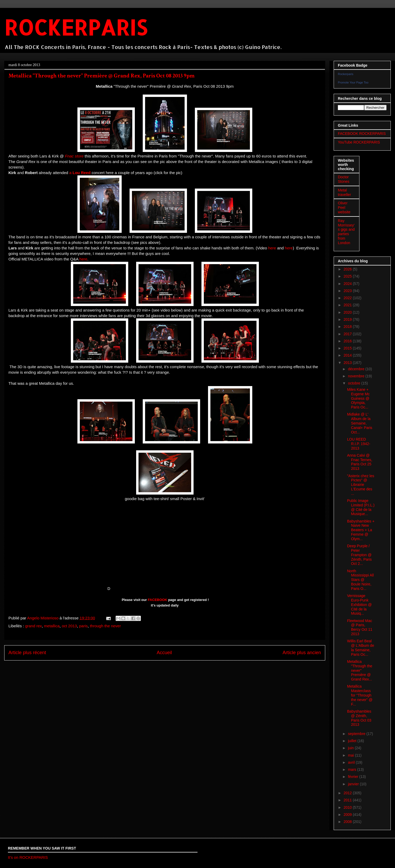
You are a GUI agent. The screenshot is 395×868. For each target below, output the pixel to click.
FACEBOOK (157, 600)
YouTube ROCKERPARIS (359, 142)
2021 (348, 305)
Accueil (164, 653)
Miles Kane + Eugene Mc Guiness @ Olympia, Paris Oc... (358, 398)
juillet (353, 741)
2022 (348, 298)
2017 (348, 334)
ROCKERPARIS (76, 27)
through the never (105, 626)
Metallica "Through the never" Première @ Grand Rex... (360, 670)
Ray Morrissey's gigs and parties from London (346, 232)
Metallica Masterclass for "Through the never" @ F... (360, 695)
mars (352, 770)
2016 (348, 341)
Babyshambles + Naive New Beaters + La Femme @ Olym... (361, 530)
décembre (357, 369)
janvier (354, 784)
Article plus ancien (302, 653)
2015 (348, 348)
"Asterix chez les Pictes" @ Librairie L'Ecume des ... (361, 485)
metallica (52, 626)
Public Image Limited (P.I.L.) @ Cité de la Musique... (361, 507)
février (354, 777)
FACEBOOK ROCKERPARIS (362, 134)
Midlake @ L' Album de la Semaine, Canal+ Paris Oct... (360, 423)
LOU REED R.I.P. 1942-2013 (359, 444)
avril (352, 762)
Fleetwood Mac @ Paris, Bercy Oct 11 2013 (360, 627)
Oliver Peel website (344, 208)
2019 (348, 319)
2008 (348, 822)
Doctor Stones (344, 179)
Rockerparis (346, 74)
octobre (355, 383)
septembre (357, 734)
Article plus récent (27, 653)
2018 (348, 327)
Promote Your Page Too (353, 82)
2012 (348, 793)
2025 (348, 276)
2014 (348, 355)
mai (351, 755)
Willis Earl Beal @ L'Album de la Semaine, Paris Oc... (361, 648)
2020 (348, 312)
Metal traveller (344, 192)
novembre (357, 376)
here (272, 248)
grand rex (33, 626)
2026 (348, 269)
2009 (348, 815)
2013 (348, 363)
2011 (348, 800)
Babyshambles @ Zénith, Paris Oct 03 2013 (359, 718)
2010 (348, 807)
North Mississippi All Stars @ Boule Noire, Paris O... (360, 580)
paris (84, 626)
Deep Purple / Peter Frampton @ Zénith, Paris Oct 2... (359, 555)
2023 (348, 291)
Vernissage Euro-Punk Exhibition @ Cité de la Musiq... (359, 605)
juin (351, 748)
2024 (348, 284)
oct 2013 (70, 626)
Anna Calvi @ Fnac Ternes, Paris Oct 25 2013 (360, 462)
